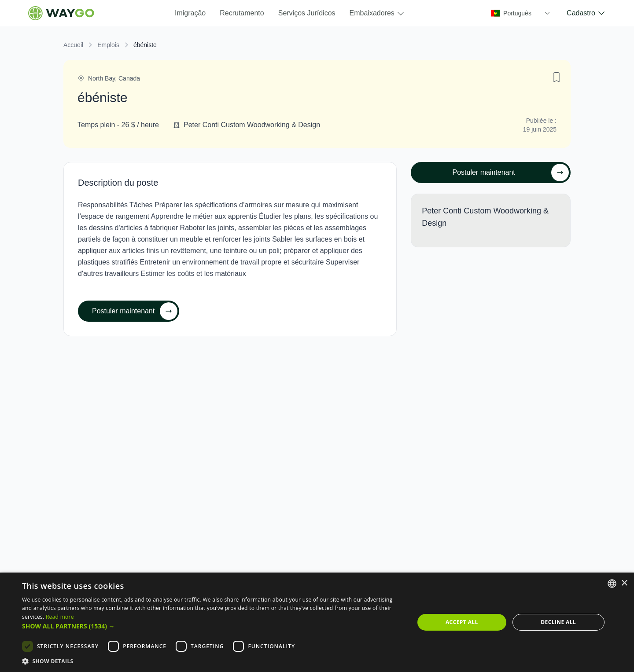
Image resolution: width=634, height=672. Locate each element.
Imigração (190, 13)
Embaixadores (377, 14)
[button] (212, 626)
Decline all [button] (558, 622)
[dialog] (317, 622)
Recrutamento (242, 13)
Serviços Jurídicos (307, 13)
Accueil (73, 45)
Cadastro (586, 13)
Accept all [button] (462, 622)
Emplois (108, 45)
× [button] (624, 583)
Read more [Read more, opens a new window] (60, 617)
